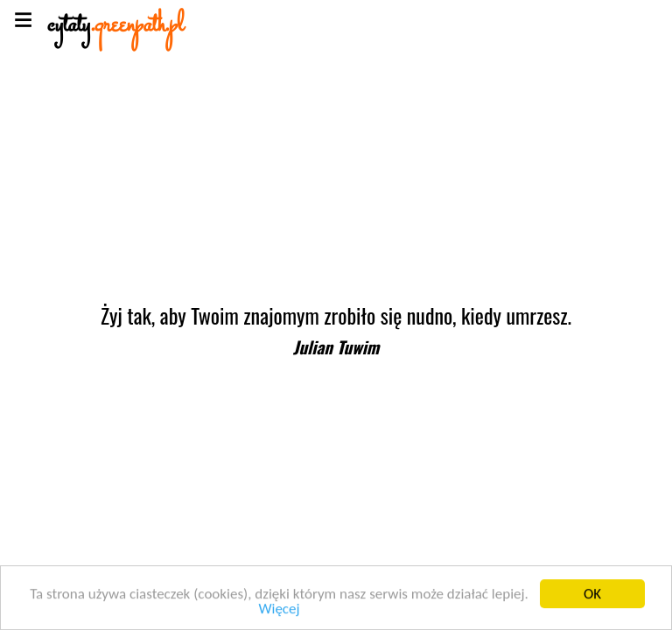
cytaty (115, 26)
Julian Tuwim (336, 347)
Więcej (279, 609)
